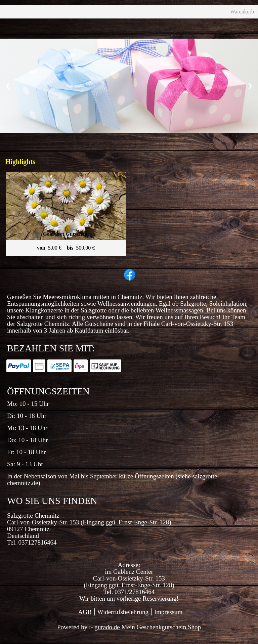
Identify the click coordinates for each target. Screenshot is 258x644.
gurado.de (107, 636)
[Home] (14, 16)
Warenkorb (190, 16)
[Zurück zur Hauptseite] (132, 16)
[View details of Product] (66, 223)
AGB (85, 621)
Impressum (168, 621)
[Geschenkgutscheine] (62, 16)
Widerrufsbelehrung (123, 621)
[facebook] (129, 283)
